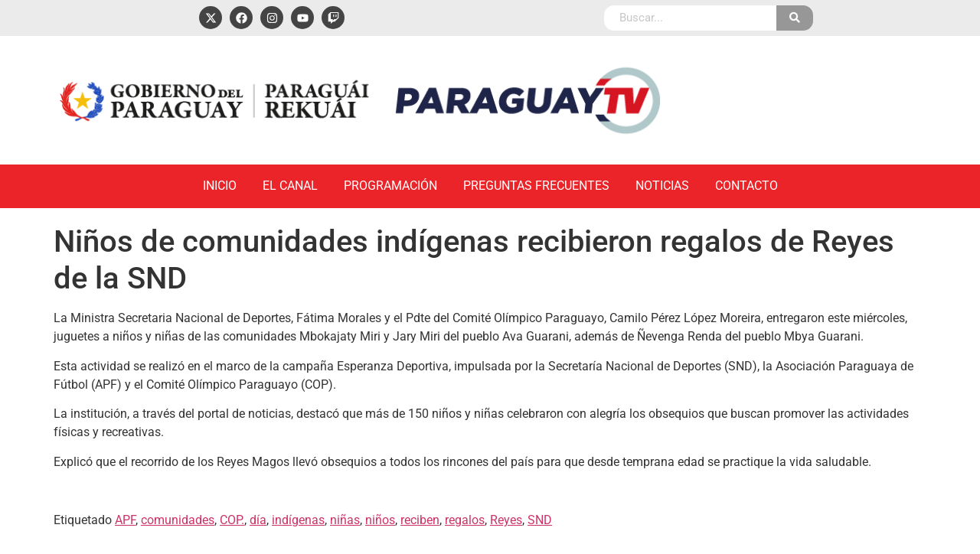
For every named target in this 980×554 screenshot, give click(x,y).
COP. (232, 520)
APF (125, 520)
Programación (390, 186)
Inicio (220, 186)
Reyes (506, 520)
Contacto (746, 186)
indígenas (298, 520)
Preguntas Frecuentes (536, 186)
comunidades (178, 520)
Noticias (662, 186)
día (258, 520)
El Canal (290, 186)
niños (380, 520)
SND (540, 520)
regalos (465, 520)
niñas (345, 520)
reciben (420, 520)
